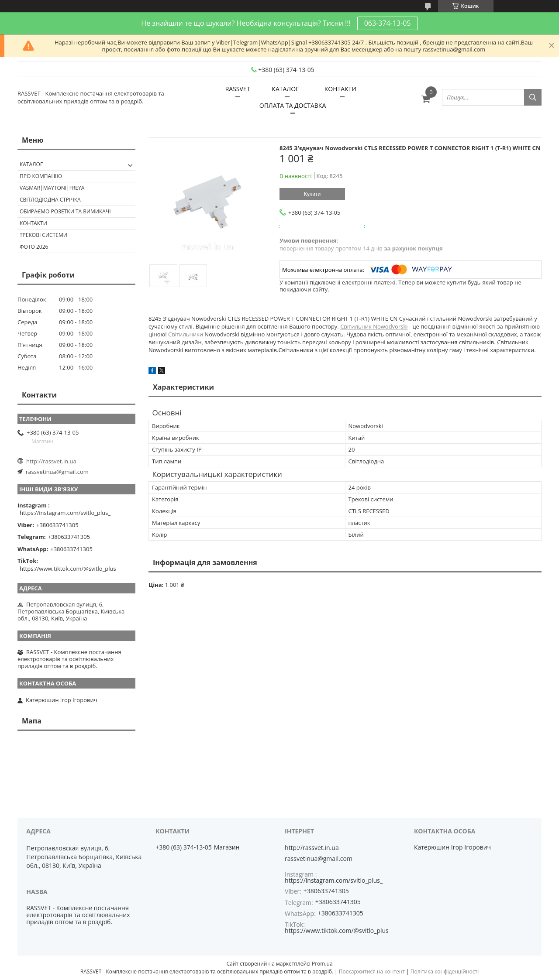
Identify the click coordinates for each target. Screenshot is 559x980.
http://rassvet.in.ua (51, 461)
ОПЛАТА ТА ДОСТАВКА (293, 105)
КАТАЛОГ (285, 89)
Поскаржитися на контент (372, 971)
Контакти (33, 223)
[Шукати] (533, 97)
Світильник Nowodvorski (374, 326)
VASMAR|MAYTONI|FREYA (52, 188)
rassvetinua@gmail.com (57, 472)
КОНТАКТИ (340, 89)
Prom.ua (322, 964)
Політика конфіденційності (445, 971)
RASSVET (238, 89)
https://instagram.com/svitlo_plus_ (65, 513)
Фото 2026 (34, 247)
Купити (312, 194)
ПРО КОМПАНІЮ (41, 176)
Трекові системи (43, 235)
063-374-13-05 (388, 23)
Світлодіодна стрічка (50, 200)
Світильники (186, 334)
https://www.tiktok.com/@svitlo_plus (68, 569)
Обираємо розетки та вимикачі (65, 211)
